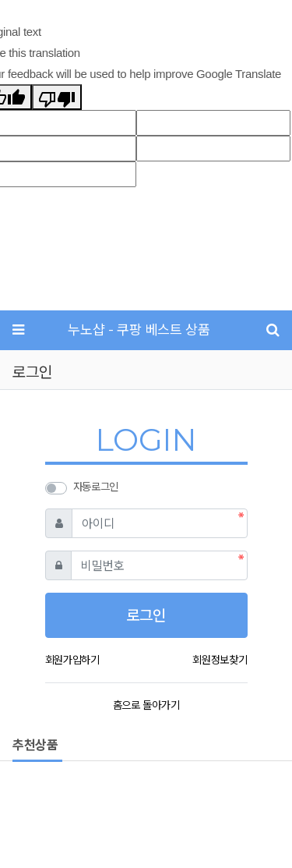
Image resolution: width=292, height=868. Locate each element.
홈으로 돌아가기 (146, 705)
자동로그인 (96, 487)
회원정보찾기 (220, 660)
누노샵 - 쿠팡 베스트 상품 (139, 330)
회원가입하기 (72, 660)
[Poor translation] (57, 97)
